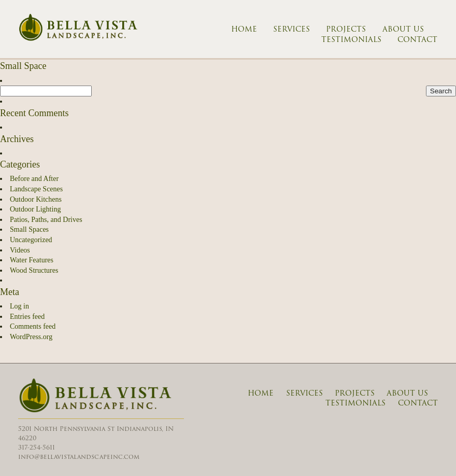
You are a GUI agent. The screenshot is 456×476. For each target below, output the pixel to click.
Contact (417, 40)
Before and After (34, 179)
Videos (20, 250)
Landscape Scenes (36, 189)
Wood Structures (34, 270)
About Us (403, 30)
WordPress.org (31, 337)
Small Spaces (29, 229)
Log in (19, 306)
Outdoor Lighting (35, 209)
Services (291, 30)
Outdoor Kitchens (36, 199)
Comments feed (33, 326)
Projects (346, 30)
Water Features (32, 260)
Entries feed (27, 317)
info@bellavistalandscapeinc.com (79, 457)
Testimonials (351, 40)
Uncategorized (31, 240)
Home (244, 30)
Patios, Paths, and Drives (46, 220)
